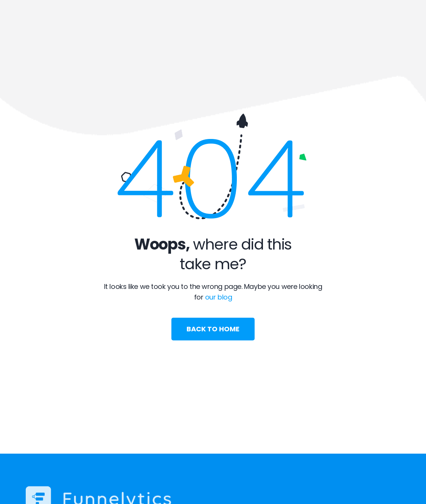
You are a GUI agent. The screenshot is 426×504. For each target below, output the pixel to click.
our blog (218, 297)
